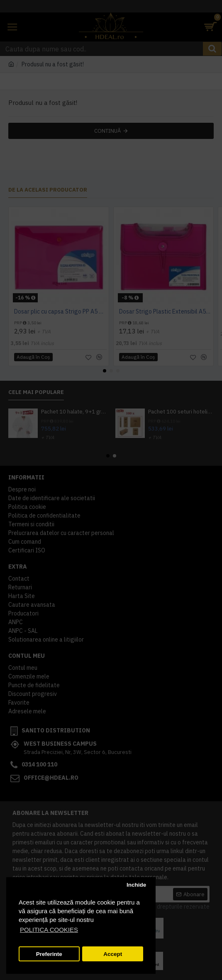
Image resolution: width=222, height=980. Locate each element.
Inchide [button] (136, 885)
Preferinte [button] (49, 954)
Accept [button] (113, 954)
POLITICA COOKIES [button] (49, 930)
